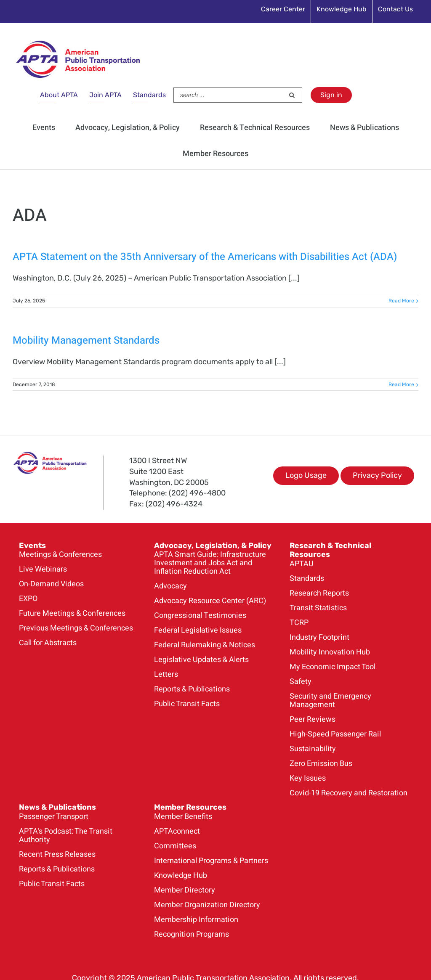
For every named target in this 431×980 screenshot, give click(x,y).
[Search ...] (229, 95)
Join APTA (105, 95)
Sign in (331, 95)
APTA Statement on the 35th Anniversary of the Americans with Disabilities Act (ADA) (205, 257)
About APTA (59, 95)
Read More (401, 301)
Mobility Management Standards (86, 340)
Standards (149, 95)
